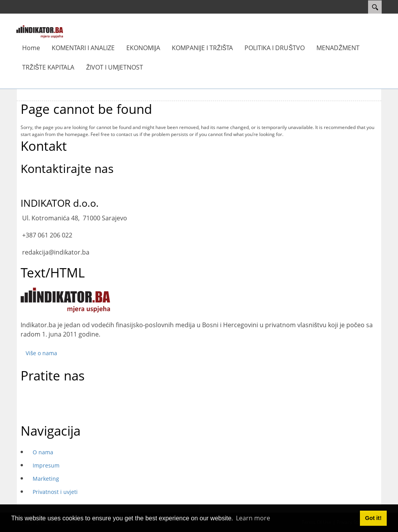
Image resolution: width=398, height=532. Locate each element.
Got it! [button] (373, 518)
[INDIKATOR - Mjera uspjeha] (40, 31)
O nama (43, 452)
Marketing (46, 479)
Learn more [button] (253, 518)
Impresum (46, 465)
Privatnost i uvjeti (55, 492)
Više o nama (41, 353)
